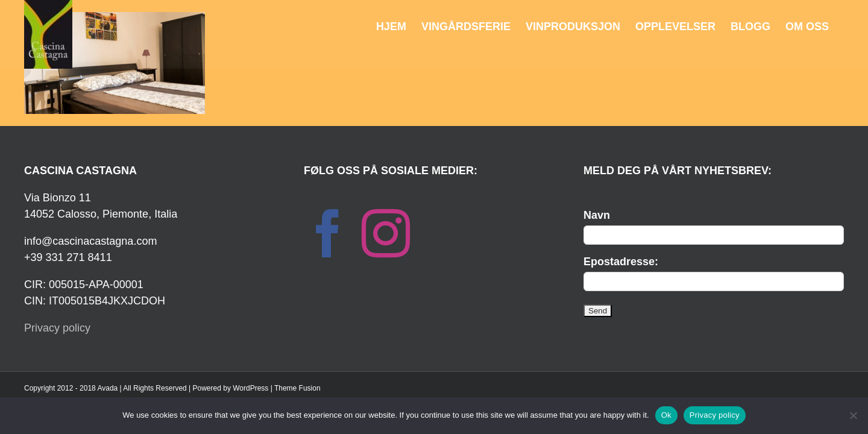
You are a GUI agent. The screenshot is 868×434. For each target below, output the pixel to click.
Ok (666, 415)
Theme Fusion (297, 388)
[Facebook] (328, 233)
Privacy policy (57, 328)
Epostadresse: (621, 262)
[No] (853, 415)
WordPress (250, 388)
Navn (597, 215)
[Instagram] (386, 233)
